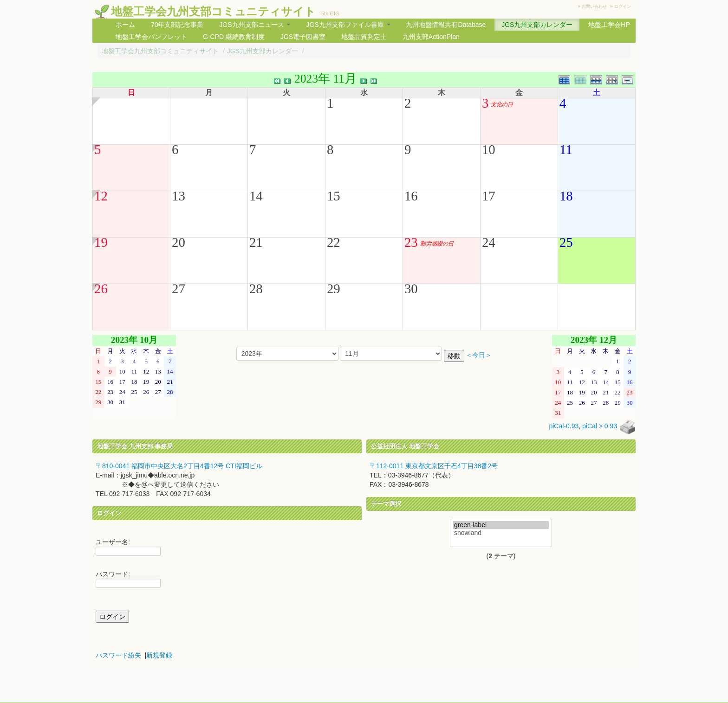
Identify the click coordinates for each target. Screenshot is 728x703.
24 (489, 242)
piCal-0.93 (564, 426)
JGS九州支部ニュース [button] (255, 25)
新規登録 (159, 655)
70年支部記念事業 (177, 25)
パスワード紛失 (118, 655)
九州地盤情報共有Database (446, 25)
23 (411, 242)
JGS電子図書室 (303, 37)
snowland (501, 533)
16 (411, 196)
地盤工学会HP (609, 25)
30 (411, 289)
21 (256, 242)
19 (101, 242)
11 (566, 149)
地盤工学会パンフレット (151, 37)
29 (334, 289)
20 (179, 242)
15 (334, 196)
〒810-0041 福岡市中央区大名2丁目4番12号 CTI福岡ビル (179, 466)
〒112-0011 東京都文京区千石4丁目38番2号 (434, 466)
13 (179, 196)
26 (101, 289)
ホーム (125, 25)
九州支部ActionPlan (431, 37)
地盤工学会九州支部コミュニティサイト (213, 11)
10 (489, 149)
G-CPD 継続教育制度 (234, 37)
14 (256, 196)
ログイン (623, 6)
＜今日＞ (479, 355)
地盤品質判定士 (364, 37)
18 (566, 196)
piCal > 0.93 (600, 426)
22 (334, 242)
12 (101, 196)
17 (489, 196)
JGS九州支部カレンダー (537, 25)
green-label (501, 525)
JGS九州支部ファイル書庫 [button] (348, 25)
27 (179, 289)
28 (256, 289)
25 (566, 242)
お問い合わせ (594, 6)
